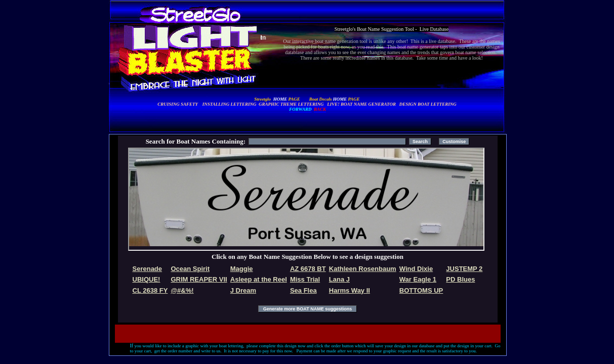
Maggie (242, 269)
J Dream (243, 290)
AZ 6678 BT (308, 269)
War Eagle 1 (418, 279)
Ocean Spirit (190, 269)
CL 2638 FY (150, 290)
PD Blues (460, 279)
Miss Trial (305, 279)
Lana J (339, 279)
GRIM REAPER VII (199, 279)
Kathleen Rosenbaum (363, 269)
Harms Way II (350, 290)
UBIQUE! (147, 279)
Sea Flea (303, 290)
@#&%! (182, 290)
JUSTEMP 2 (464, 269)
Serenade (148, 269)
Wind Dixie (416, 269)
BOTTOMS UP (421, 290)
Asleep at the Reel (259, 279)
